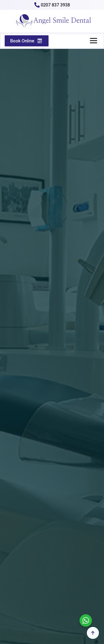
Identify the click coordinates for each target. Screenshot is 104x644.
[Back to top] (93, 633)
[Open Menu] (94, 41)
